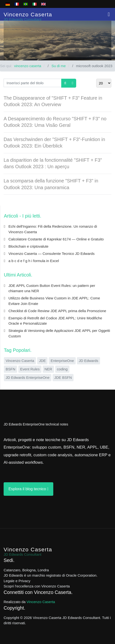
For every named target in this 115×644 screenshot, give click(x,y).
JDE (42, 361)
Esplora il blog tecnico (28, 489)
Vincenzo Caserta (20, 361)
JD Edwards (89, 361)
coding (62, 369)
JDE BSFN (63, 377)
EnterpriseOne (62, 361)
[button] (109, 14)
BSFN (11, 369)
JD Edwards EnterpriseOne (28, 377)
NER (48, 369)
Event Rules (30, 369)
